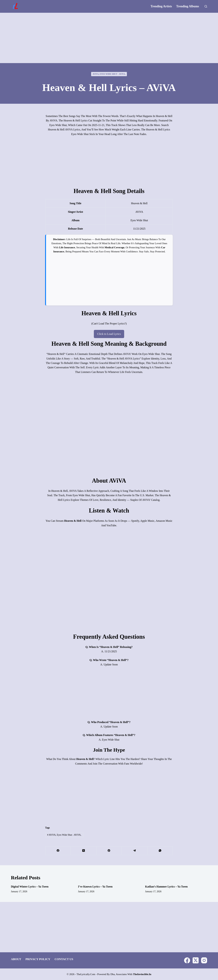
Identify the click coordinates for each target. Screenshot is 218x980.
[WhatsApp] (160, 850)
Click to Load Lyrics (109, 334)
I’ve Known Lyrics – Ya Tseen (95, 886)
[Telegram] (135, 850)
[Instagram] (204, 960)
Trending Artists (161, 6)
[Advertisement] (109, 38)
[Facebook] (58, 850)
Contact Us (64, 959)
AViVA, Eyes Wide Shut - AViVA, (109, 74)
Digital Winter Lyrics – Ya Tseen (30, 886)
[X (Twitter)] (84, 850)
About (16, 959)
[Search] (206, 6)
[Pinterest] (109, 850)
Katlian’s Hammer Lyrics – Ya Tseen (166, 886)
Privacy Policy (38, 959)
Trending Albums (188, 6)
